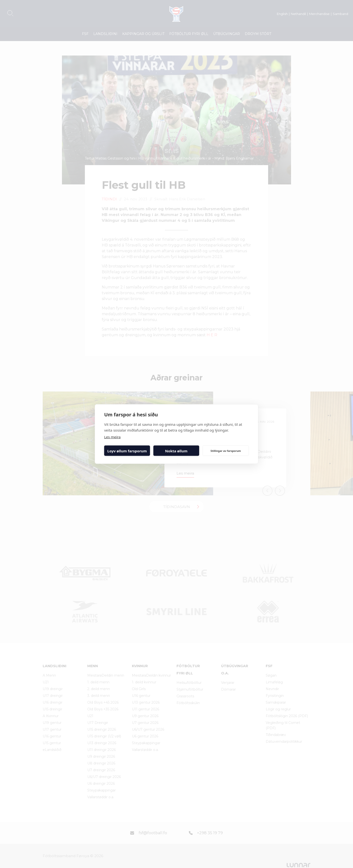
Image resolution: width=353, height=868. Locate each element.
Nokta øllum (176, 451)
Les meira (112, 437)
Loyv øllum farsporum (127, 451)
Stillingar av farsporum (226, 451)
